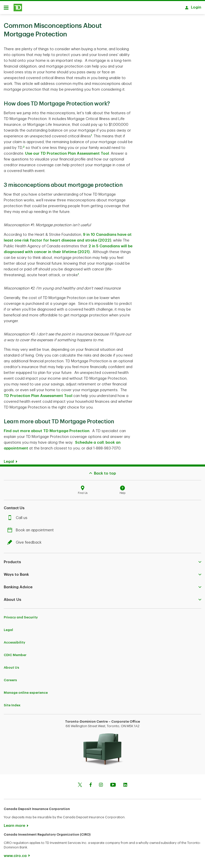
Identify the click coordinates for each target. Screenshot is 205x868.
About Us (11, 669)
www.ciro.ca (15, 858)
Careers (10, 682)
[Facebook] (90, 787)
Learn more (14, 827)
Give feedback (26, 544)
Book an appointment (32, 532)
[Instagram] (101, 787)
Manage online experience (26, 694)
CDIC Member (15, 657)
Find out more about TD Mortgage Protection (47, 433)
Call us (19, 520)
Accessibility (14, 644)
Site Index (12, 707)
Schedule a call (89, 444)
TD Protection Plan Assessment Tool (38, 398)
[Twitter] (80, 787)
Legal (9, 463)
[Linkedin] (125, 787)
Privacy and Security (21, 619)
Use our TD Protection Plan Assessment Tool (67, 155)
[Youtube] (113, 787)
